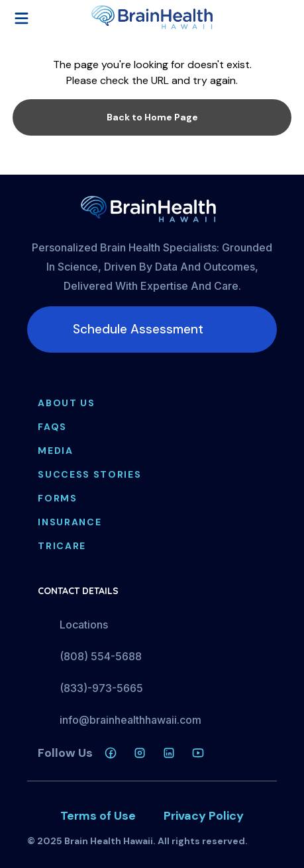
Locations (84, 625)
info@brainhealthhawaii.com (130, 720)
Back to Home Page (152, 117)
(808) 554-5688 (101, 656)
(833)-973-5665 (101, 688)
